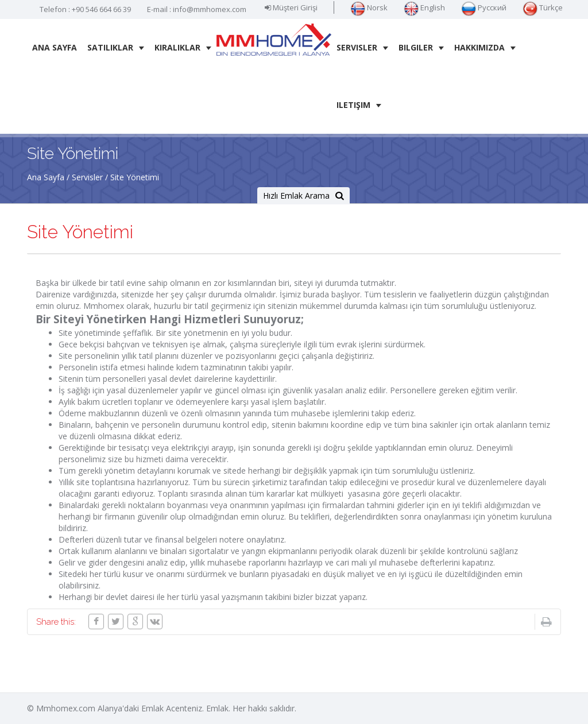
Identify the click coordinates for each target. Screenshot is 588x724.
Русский (484, 7)
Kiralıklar (183, 47)
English (424, 7)
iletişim (359, 105)
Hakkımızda (485, 47)
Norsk (369, 7)
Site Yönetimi (135, 177)
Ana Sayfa (55, 47)
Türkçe (543, 7)
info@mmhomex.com (210, 9)
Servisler (362, 47)
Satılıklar (116, 47)
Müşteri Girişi (291, 7)
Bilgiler (421, 47)
